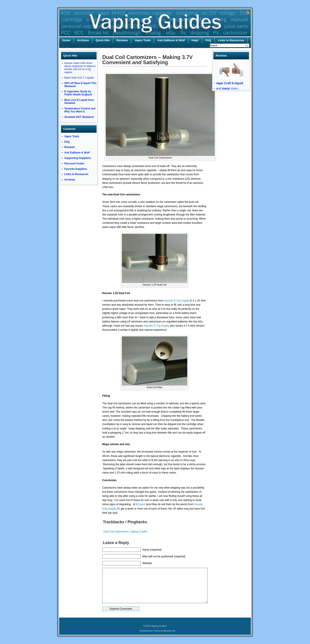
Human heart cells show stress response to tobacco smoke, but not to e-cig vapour (80, 68)
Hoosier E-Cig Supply (177, 301)
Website (147, 563)
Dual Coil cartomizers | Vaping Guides (125, 532)
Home (66, 40)
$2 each (141, 504)
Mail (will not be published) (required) (164, 556)
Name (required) (152, 550)
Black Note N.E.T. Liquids (79, 78)
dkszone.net (169, 631)
